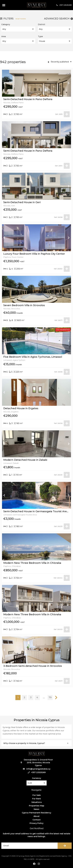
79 (50, 697)
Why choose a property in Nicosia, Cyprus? (24, 743)
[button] (4, 5)
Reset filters (21, 19)
